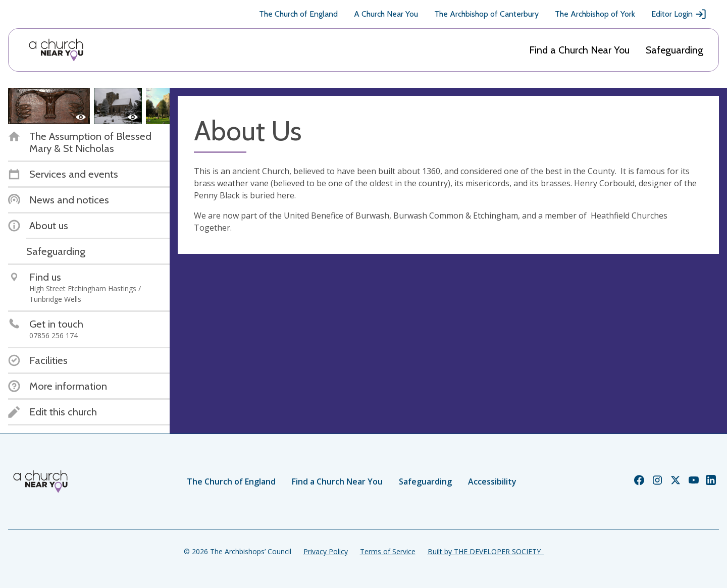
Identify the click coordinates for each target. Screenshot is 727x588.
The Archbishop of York (595, 14)
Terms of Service (388, 551)
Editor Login (679, 14)
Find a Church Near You (579, 50)
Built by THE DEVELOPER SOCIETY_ (486, 551)
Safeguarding (674, 50)
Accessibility (492, 482)
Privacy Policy (326, 551)
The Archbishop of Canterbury (486, 14)
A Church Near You (386, 14)
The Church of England (298, 14)
